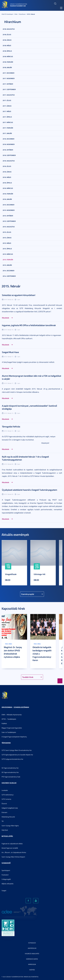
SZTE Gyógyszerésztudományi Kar (12, 759)
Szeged (4, 890)
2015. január (7, 265)
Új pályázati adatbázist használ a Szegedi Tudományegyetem (30, 490)
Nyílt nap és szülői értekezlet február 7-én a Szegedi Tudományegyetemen (25, 458)
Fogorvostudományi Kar (18, 6)
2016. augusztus (9, 161)
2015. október (8, 216)
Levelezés (5, 790)
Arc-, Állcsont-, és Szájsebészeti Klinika (14, 852)
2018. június (7, 40)
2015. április (7, 249)
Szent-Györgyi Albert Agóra (10, 826)
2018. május (7, 45)
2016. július (7, 166)
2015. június (7, 238)
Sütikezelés (32, 943)
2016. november (9, 144)
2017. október (8, 84)
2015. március (8, 254)
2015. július (7, 232)
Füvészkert (5, 875)
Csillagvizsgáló (6, 879)
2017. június (7, 106)
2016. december (9, 139)
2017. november (9, 78)
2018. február (8, 62)
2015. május (7, 243)
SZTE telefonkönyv (8, 795)
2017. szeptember (9, 89)
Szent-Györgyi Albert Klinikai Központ (13, 857)
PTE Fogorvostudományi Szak (11, 777)
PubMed (4, 723)
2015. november (9, 210)
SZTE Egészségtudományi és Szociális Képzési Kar (17, 755)
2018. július (7, 35)
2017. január (7, 133)
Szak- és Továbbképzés (9, 732)
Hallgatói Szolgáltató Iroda (10, 808)
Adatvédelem (32, 948)
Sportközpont (6, 870)
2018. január (7, 67)
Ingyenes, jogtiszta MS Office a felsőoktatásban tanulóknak (29, 325)
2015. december (9, 205)
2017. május (7, 111)
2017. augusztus (9, 95)
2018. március (8, 56)
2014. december (9, 271)
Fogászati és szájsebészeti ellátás (12, 844)
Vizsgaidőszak (11, 574)
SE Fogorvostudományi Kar (10, 768)
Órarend (4, 804)
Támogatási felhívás (11, 426)
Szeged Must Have (10, 352)
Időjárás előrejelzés (8, 884)
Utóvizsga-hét (39, 574)
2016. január (7, 199)
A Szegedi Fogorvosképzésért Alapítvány (14, 737)
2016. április (7, 183)
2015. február (31, 14)
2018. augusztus (9, 29)
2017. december (9, 73)
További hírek (28, 677)
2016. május (7, 177)
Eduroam (4, 812)
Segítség (32, 970)
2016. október (8, 150)
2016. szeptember (9, 155)
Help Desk (5, 830)
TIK (3, 821)
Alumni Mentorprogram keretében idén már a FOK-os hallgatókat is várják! (32, 377)
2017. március (8, 122)
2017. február (8, 128)
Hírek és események (7, 14)
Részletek (6, 318)
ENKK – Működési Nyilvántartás (12, 715)
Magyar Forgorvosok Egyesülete (12, 728)
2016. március (8, 188)
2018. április (7, 51)
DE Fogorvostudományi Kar (10, 772)
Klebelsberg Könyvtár (8, 817)
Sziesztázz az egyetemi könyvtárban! (19, 295)
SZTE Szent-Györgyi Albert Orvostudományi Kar (17, 750)
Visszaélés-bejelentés (32, 954)
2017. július (7, 100)
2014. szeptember (9, 276)
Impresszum (32, 964)
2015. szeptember (9, 221)
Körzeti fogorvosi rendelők (10, 848)
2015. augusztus (9, 227)
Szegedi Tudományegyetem (18, 4)
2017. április (7, 117)
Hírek (16, 14)
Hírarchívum (22, 14)
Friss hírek (9, 644)
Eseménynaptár (28, 594)
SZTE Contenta (6, 799)
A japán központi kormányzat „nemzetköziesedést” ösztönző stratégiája (29, 407)
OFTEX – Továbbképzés (9, 719)
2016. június (7, 172)
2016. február (8, 194)
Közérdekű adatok (32, 959)
